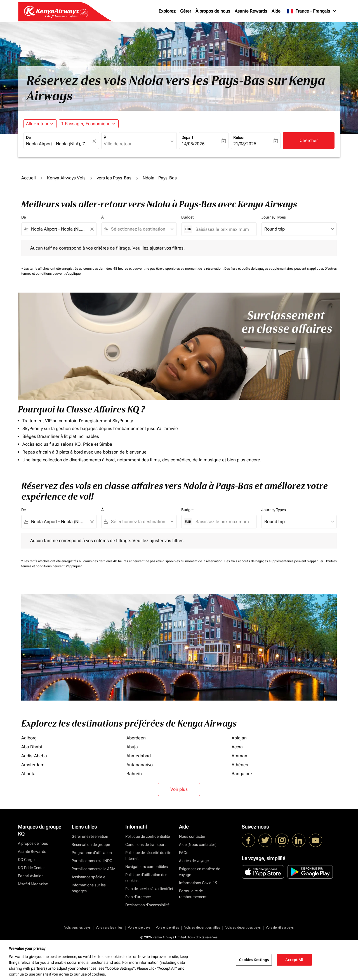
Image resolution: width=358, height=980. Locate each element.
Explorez (167, 11)
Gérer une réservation (90, 836)
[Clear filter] (92, 229)
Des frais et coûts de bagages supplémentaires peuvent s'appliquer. (275, 269)
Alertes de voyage (194, 861)
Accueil (29, 178)
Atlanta (28, 774)
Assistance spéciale (88, 877)
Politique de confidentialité (148, 836)
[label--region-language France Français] (312, 11)
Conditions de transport (145, 844)
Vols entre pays (139, 927)
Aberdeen (136, 738)
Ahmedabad (139, 756)
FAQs (184, 853)
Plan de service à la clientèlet (149, 889)
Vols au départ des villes (202, 927)
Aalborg (29, 738)
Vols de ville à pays (280, 927)
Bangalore (242, 774)
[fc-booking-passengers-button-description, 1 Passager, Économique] (86, 124)
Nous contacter (192, 836)
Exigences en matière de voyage (200, 872)
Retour (239, 137)
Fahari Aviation (31, 876)
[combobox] (58, 144)
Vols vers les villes (109, 927)
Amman (239, 756)
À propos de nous (213, 11)
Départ (187, 137)
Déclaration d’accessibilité (147, 905)
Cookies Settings (254, 960)
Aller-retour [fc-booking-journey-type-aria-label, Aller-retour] (37, 124)
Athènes (240, 765)
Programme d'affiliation (92, 853)
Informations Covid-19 (198, 883)
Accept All (294, 960)
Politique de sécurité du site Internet (148, 856)
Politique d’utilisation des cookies (146, 878)
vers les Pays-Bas (114, 178)
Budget (187, 217)
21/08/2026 (245, 144)
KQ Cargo (26, 860)
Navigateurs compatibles (147, 867)
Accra (237, 747)
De (28, 137)
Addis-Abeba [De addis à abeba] (34, 756)
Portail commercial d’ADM (94, 869)
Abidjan (239, 738)
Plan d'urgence (138, 897)
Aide (276, 11)
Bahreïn (134, 774)
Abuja (132, 747)
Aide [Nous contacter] (198, 844)
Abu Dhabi (32, 747)
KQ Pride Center (31, 868)
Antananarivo (140, 765)
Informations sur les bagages (89, 888)
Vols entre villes (167, 927)
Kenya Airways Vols (66, 178)
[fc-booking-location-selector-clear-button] (95, 141)
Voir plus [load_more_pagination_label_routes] (179, 789)
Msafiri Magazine (33, 884)
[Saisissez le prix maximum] (223, 229)
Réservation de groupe (91, 844)
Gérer (186, 11)
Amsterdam (33, 765)
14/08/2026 (193, 144)
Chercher (309, 140)
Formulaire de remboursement (193, 894)
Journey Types (274, 217)
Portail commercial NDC (92, 861)
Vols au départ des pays (243, 927)
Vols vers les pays (77, 927)
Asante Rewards (251, 11)
